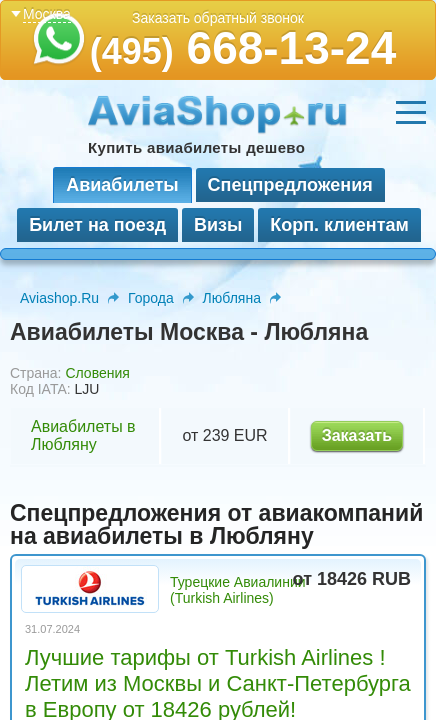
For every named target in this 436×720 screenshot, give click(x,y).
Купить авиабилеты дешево (196, 147)
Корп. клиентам (339, 225)
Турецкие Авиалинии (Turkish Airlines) (238, 590)
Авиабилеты (122, 185)
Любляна (232, 298)
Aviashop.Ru (59, 298)
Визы (218, 225)
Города (151, 298)
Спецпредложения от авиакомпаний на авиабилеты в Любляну (216, 524)
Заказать (357, 435)
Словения (97, 373)
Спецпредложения (290, 185)
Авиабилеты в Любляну (83, 435)
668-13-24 (243, 48)
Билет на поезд (97, 225)
